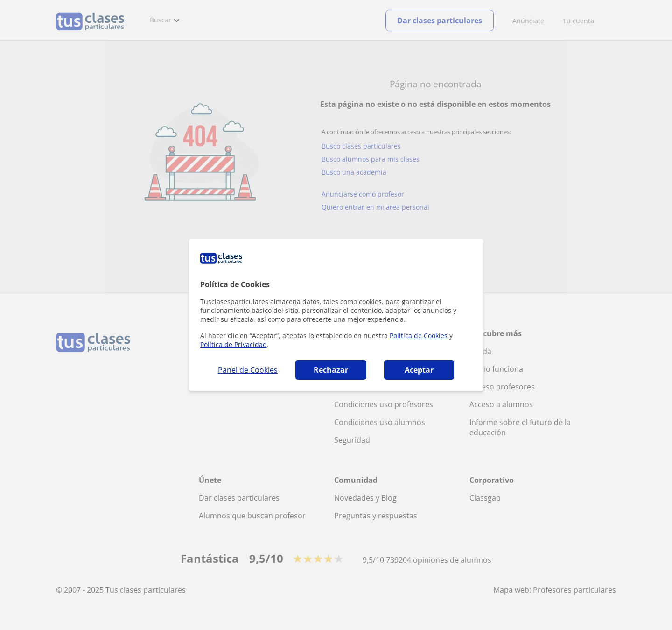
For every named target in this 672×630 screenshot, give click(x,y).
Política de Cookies (419, 336)
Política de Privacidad (234, 344)
